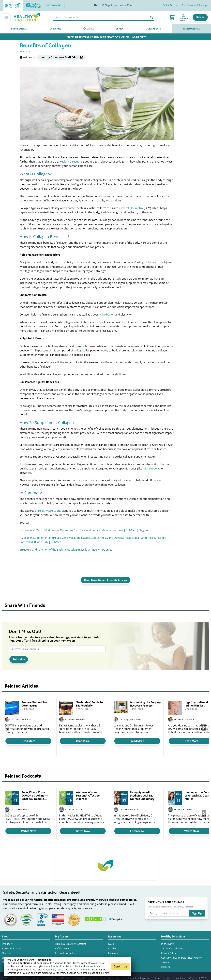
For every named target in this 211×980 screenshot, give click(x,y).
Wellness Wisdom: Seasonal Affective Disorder (88, 796)
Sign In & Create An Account (71, 944)
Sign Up (197, 913)
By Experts (8, 944)
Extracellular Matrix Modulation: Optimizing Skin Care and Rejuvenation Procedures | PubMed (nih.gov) (84, 530)
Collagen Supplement (35, 538)
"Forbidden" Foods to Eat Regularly (89, 704)
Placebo (161, 538)
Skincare (7, 953)
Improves (55, 538)
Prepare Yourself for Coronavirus (34, 704)
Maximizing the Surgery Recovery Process (145, 704)
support (154, 468)
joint (146, 468)
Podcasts (113, 953)
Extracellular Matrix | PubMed (94, 550)
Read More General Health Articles (106, 580)
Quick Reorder (171, 5)
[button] (200, 17)
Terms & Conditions (80, 970)
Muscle (71, 550)
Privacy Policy (56, 970)
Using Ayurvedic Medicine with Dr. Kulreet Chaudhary (142, 796)
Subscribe (19, 659)
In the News (168, 944)
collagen (79, 350)
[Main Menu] (7, 17)
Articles (112, 948)
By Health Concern (12, 948)
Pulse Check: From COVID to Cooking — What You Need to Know (35, 796)
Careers (166, 967)
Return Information (66, 953)
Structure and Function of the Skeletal (43, 550)
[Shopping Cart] (172, 17)
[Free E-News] (194, 5)
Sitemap (166, 962)
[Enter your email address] (57, 649)
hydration (108, 314)
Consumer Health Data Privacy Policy (181, 958)
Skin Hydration (71, 538)
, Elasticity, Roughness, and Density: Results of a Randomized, (118, 538)
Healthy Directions (71, 161)
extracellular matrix (131, 208)
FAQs (111, 944)
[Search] (104, 17)
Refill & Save (62, 948)
